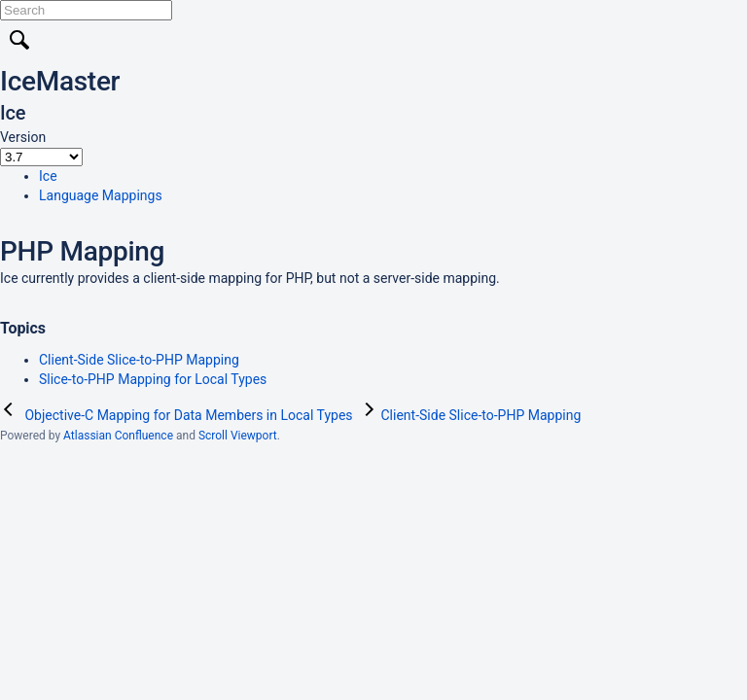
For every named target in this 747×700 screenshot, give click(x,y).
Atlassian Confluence (118, 436)
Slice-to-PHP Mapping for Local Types (153, 379)
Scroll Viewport (238, 436)
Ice (48, 176)
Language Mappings (101, 195)
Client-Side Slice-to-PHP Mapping (139, 360)
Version (23, 137)
